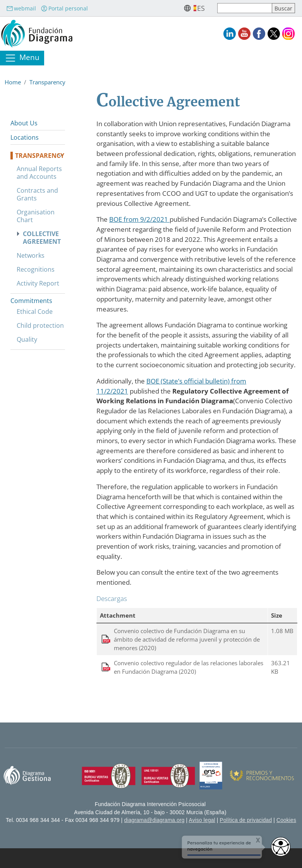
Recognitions (36, 269)
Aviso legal (202, 820)
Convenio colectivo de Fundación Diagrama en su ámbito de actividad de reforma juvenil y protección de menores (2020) (187, 639)
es (201, 8)
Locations (25, 137)
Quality (27, 339)
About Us (24, 123)
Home (13, 82)
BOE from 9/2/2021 (139, 219)
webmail (21, 8)
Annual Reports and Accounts (39, 173)
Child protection (40, 325)
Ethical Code (35, 312)
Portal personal (64, 8)
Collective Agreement (42, 238)
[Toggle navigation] (22, 58)
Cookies (286, 820)
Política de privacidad (246, 820)
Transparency (47, 82)
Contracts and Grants (37, 194)
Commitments (31, 301)
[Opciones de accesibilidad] (281, 847)
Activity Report (38, 283)
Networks (31, 255)
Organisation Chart (36, 216)
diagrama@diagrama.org (154, 820)
